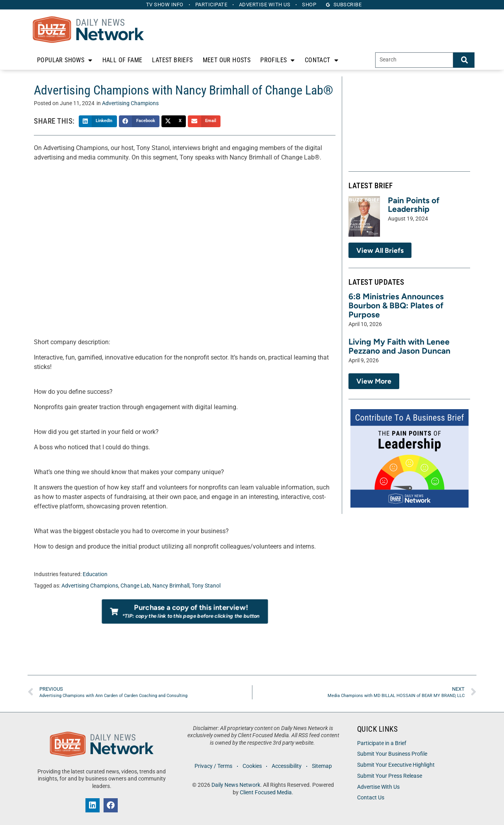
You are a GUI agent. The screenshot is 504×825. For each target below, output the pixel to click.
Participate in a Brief (382, 743)
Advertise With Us (378, 787)
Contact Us (371, 798)
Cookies (252, 766)
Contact (321, 60)
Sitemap (323, 766)
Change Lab (135, 586)
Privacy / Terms (213, 766)
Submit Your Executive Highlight (396, 765)
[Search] (464, 60)
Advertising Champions (130, 103)
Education (95, 574)
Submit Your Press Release (390, 776)
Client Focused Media (266, 793)
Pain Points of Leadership (414, 205)
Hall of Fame (122, 60)
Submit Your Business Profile (392, 754)
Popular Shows (65, 60)
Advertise (265, 5)
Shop (311, 5)
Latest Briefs (172, 60)
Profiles (278, 60)
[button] (98, 121)
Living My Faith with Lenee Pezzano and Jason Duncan (399, 346)
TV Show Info (164, 5)
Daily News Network (236, 785)
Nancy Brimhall (171, 586)
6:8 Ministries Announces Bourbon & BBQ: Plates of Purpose (396, 305)
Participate (211, 5)
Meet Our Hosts (227, 60)
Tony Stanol (206, 586)
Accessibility (287, 766)
